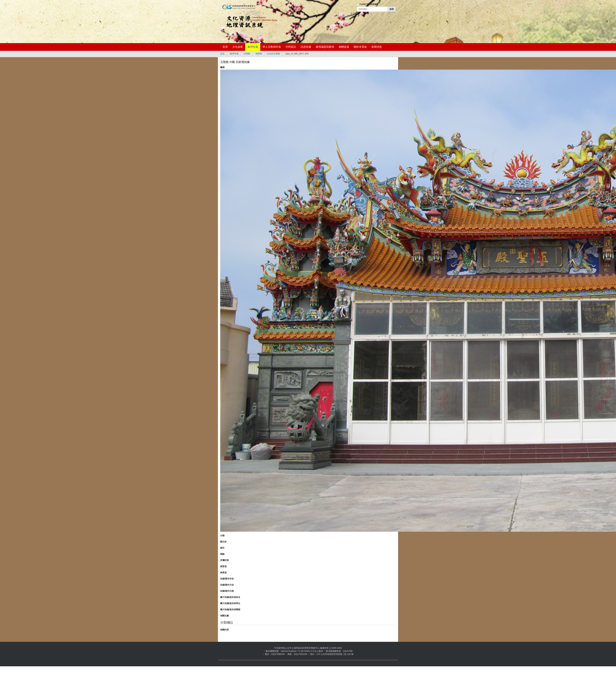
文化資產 (238, 47)
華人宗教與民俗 (272, 47)
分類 (222, 536)
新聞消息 (377, 47)
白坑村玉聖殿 (274, 54)
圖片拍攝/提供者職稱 (230, 609)
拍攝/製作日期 (227, 591)
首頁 (225, 47)
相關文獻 (225, 616)
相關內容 (225, 630)
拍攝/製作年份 (227, 579)
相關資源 (344, 47)
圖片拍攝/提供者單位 (230, 603)
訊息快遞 (306, 47)
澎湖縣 (247, 54)
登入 (353, 13)
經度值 (223, 566)
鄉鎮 (222, 554)
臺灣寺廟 (253, 47)
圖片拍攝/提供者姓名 (230, 597)
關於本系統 (360, 47)
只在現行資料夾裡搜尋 (369, 4)
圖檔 (222, 67)
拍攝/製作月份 (227, 585)
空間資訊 (291, 47)
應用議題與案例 (325, 47)
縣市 (222, 548)
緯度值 (223, 572)
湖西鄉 (259, 54)
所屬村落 (225, 560)
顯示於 (223, 542)
